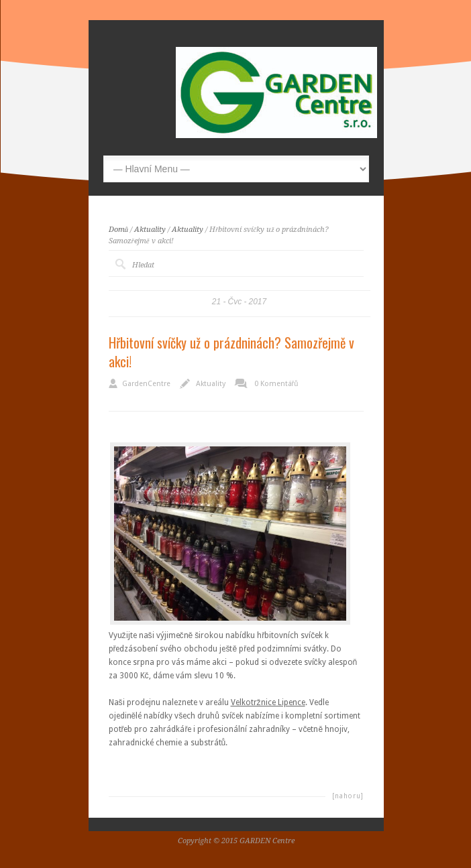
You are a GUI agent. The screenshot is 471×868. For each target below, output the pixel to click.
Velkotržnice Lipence (268, 702)
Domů (119, 230)
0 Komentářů (276, 384)
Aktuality (150, 230)
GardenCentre (146, 384)
